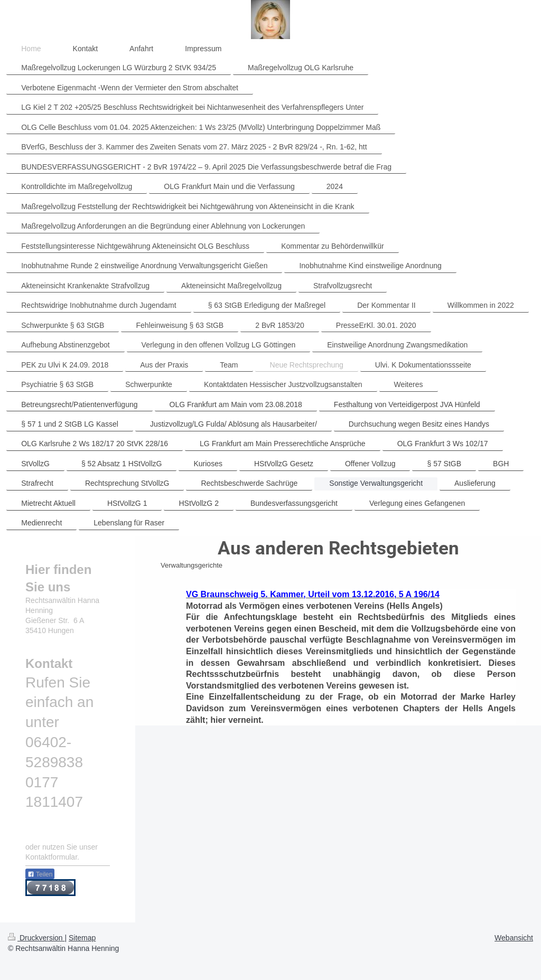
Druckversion (36, 938)
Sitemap (82, 938)
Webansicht (514, 938)
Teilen (40, 874)
